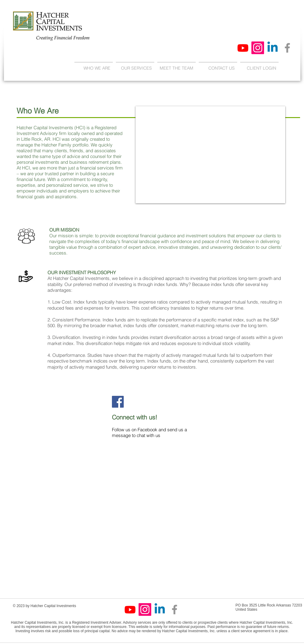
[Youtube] (243, 48)
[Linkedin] (273, 48)
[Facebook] (287, 48)
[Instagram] (258, 48)
